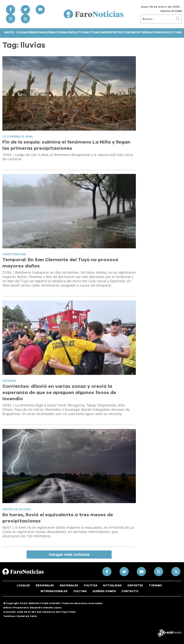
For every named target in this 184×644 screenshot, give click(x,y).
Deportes (115, 32)
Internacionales (152, 32)
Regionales (41, 32)
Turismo (130, 32)
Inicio (9, 32)
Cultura (174, 32)
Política (79, 32)
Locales (24, 32)
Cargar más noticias (69, 555)
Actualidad (96, 32)
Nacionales (61, 32)
